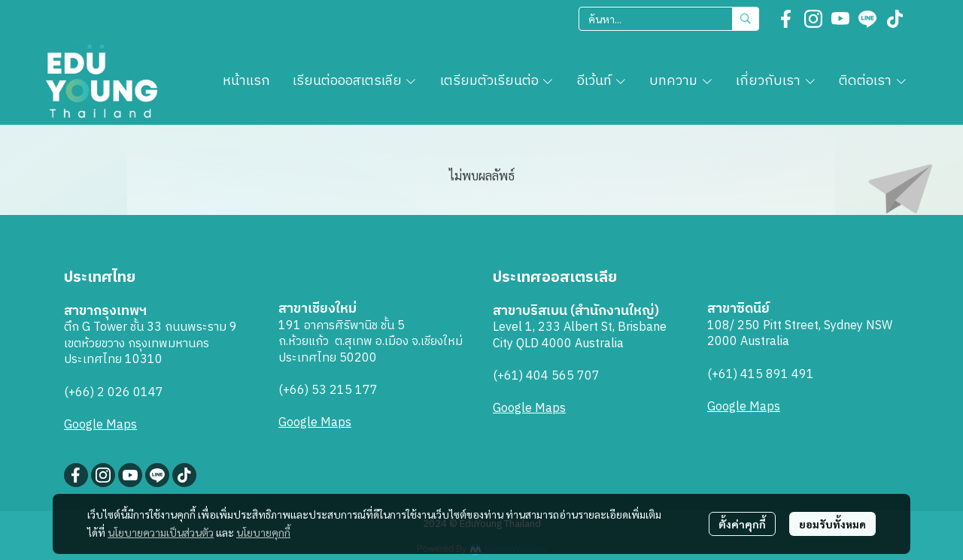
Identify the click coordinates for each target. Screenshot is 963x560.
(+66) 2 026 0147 (114, 393)
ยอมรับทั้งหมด (832, 524)
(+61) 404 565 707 (546, 376)
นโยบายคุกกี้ (263, 532)
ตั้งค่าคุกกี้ (742, 524)
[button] (669, 19)
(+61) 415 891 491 (761, 375)
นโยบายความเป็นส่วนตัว (161, 532)
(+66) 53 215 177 (328, 390)
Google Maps (100, 425)
